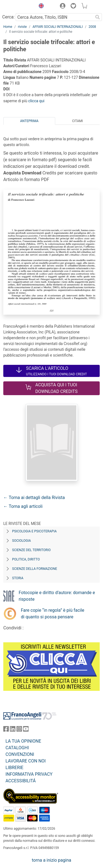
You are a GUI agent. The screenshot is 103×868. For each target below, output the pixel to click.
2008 (92, 27)
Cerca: (8, 17)
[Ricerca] (98, 17)
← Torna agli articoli (23, 506)
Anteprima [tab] (29, 121)
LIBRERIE (14, 768)
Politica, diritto (26, 559)
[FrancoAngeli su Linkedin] (13, 730)
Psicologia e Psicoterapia (34, 531)
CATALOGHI (17, 748)
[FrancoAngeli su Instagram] (19, 730)
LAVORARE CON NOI (26, 761)
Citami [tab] (78, 121)
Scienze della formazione (35, 569)
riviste (22, 27)
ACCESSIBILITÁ (21, 781)
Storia (18, 578)
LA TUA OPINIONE (23, 741)
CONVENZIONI (20, 754)
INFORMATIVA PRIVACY (29, 774)
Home (8, 27)
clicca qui (36, 101)
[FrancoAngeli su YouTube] (26, 730)
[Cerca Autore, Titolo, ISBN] (54, 17)
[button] (40, 7)
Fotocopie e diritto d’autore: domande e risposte (57, 596)
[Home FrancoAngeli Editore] (18, 7)
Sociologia (21, 541)
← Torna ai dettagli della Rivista (34, 498)
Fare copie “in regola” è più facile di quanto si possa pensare (53, 614)
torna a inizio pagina (51, 860)
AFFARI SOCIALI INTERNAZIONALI (58, 27)
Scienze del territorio (31, 550)
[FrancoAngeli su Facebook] (6, 730)
